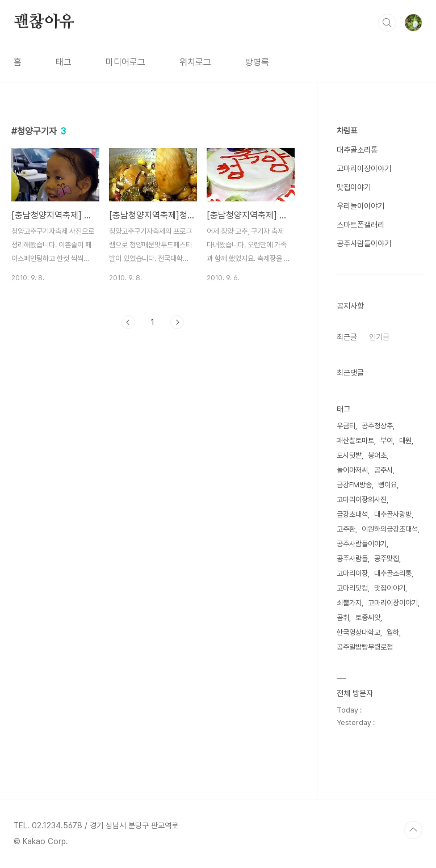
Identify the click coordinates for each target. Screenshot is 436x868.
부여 (387, 441)
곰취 (343, 618)
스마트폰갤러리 (360, 225)
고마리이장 (352, 573)
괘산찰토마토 (355, 441)
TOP (413, 830)
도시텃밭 (349, 455)
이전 (128, 322)
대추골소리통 (357, 150)
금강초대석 (352, 514)
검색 (387, 23)
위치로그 (195, 62)
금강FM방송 (354, 485)
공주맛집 (387, 559)
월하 (393, 632)
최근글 (347, 337)
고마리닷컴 (352, 588)
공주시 (383, 470)
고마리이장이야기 (364, 168)
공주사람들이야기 (364, 243)
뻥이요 (387, 485)
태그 (64, 62)
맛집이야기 (354, 187)
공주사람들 (352, 559)
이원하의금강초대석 (390, 529)
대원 (405, 441)
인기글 (379, 337)
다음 (177, 322)
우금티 (346, 426)
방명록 (257, 62)
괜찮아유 (44, 22)
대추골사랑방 (393, 514)
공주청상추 (377, 426)
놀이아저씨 (352, 470)
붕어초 (377, 455)
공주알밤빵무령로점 (365, 647)
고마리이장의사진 (362, 500)
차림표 (347, 130)
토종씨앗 (368, 618)
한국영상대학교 (359, 632)
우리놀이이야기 (360, 206)
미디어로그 (125, 62)
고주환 (346, 529)
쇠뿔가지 (349, 603)
